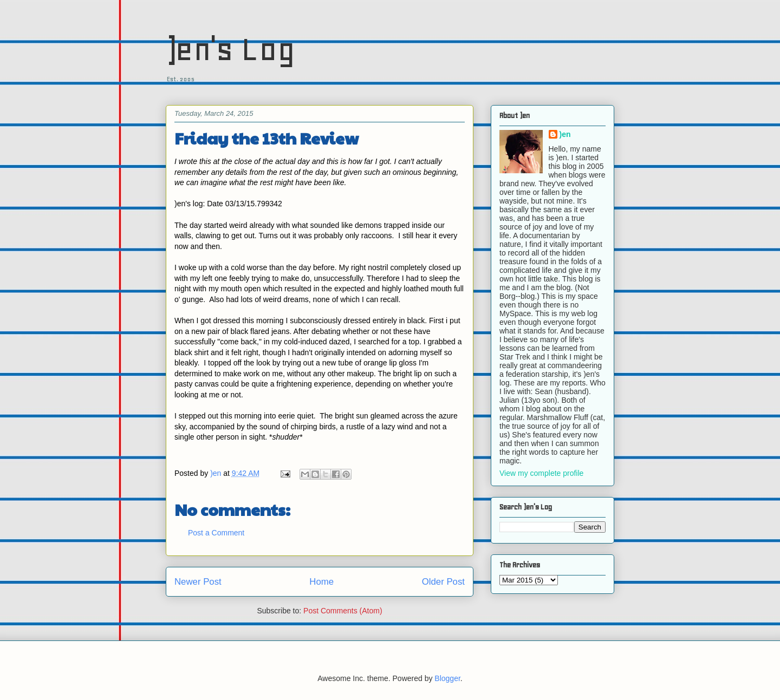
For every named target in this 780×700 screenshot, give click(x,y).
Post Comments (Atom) (343, 611)
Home (321, 582)
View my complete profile (541, 473)
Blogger (447, 678)
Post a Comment (216, 533)
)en (565, 134)
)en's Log (230, 49)
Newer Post (198, 582)
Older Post (443, 582)
